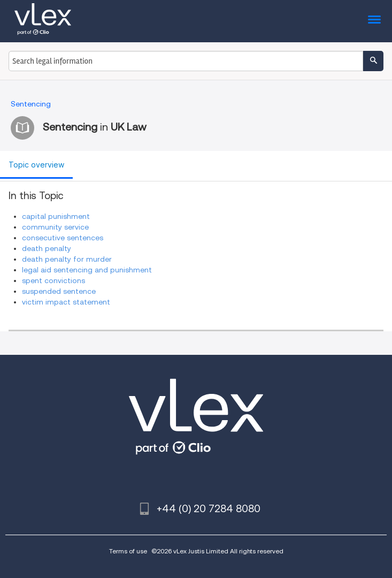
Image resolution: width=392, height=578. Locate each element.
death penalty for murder (67, 259)
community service (55, 227)
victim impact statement (66, 302)
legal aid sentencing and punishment (87, 270)
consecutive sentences (63, 238)
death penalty (47, 248)
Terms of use (128, 551)
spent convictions (53, 280)
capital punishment (56, 216)
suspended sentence (59, 291)
